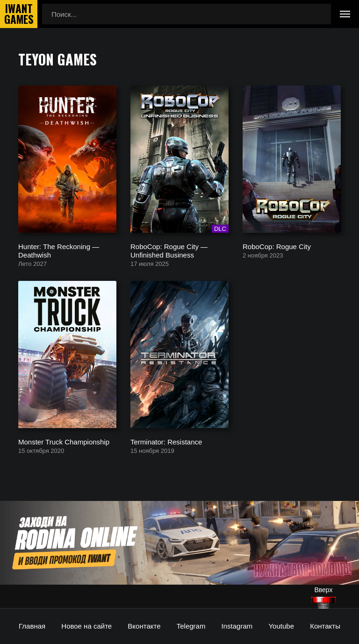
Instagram (237, 626)
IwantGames (19, 14)
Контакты (325, 626)
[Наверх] (323, 603)
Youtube (281, 626)
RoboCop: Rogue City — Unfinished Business (169, 250)
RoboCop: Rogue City (277, 246)
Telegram (191, 626)
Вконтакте (144, 626)
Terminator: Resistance (166, 441)
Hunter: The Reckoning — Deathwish (59, 250)
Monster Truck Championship (64, 441)
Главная (32, 626)
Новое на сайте (86, 626)
